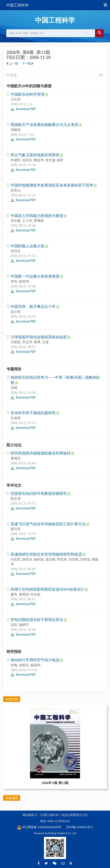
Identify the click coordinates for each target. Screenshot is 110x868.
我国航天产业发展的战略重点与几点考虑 (45, 125)
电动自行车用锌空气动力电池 (35, 660)
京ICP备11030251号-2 (79, 827)
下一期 (28, 64)
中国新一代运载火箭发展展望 (35, 276)
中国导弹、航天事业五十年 (34, 307)
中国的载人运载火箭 (28, 246)
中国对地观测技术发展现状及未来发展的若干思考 (52, 185)
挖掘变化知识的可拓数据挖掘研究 (39, 494)
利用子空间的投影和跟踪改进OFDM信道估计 (48, 589)
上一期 (12, 64)
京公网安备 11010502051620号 (39, 827)
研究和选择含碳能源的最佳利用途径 (41, 453)
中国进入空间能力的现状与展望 (37, 216)
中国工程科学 (17, 5)
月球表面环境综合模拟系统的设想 (39, 337)
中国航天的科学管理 (28, 94)
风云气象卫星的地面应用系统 (35, 155)
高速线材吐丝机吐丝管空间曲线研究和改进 (47, 554)
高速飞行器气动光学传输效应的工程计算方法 (49, 524)
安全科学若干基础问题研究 (34, 413)
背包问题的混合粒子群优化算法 (37, 620)
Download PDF (26, 109)
